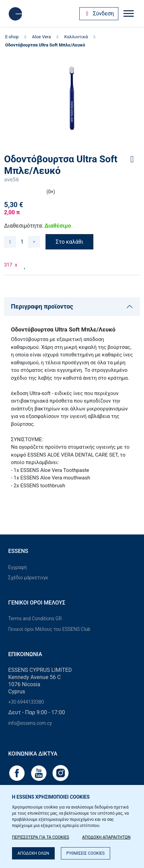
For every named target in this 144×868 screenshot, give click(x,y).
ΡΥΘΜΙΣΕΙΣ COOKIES (86, 853)
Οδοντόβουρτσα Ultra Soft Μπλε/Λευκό (45, 45)
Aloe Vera (42, 37)
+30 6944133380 (26, 702)
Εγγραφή (17, 567)
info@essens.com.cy (30, 723)
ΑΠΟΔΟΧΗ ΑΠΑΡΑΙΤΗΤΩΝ (106, 837)
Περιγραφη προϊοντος (42, 306)
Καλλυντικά (76, 37)
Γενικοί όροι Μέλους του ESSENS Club (49, 629)
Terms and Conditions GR (35, 619)
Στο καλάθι (70, 242)
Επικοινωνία (25, 654)
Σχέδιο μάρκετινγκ (28, 578)
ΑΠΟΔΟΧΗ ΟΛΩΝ (33, 853)
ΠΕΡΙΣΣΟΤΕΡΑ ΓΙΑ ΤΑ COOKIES (41, 837)
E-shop (12, 37)
